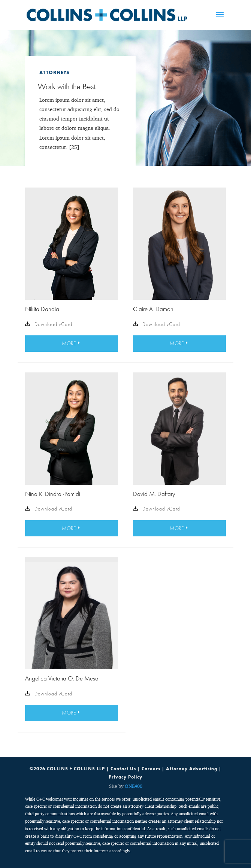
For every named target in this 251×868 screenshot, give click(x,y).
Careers (151, 769)
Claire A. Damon (153, 309)
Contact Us (123, 769)
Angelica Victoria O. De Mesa (62, 678)
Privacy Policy (125, 777)
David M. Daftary (154, 494)
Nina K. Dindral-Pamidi (53, 494)
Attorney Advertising (192, 769)
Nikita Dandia (42, 309)
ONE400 (134, 786)
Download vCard (49, 325)
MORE (69, 343)
